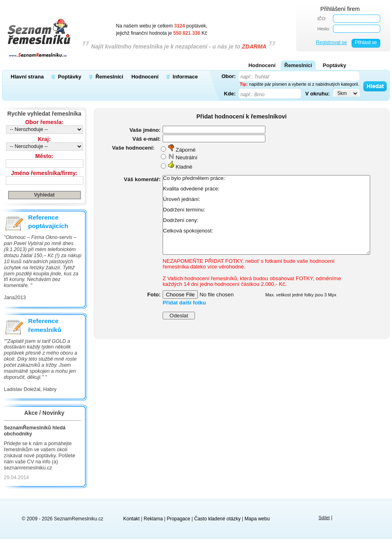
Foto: (154, 295)
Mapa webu (257, 519)
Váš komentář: (142, 179)
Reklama (153, 519)
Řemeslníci (109, 77)
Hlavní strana (28, 77)
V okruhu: (318, 93)
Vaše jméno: (145, 130)
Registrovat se (332, 42)
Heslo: (324, 29)
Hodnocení (145, 77)
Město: (44, 156)
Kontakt (132, 519)
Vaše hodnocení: (133, 148)
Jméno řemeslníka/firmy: (44, 173)
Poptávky (70, 77)
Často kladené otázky (217, 519)
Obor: (229, 76)
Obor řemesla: (44, 122)
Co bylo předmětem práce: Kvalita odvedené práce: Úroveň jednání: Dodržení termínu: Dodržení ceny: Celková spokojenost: (266, 215)
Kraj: (44, 139)
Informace (185, 77)
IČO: (322, 19)
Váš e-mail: (146, 139)
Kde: (230, 93)
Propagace (178, 519)
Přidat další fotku (184, 303)
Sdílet (324, 518)
